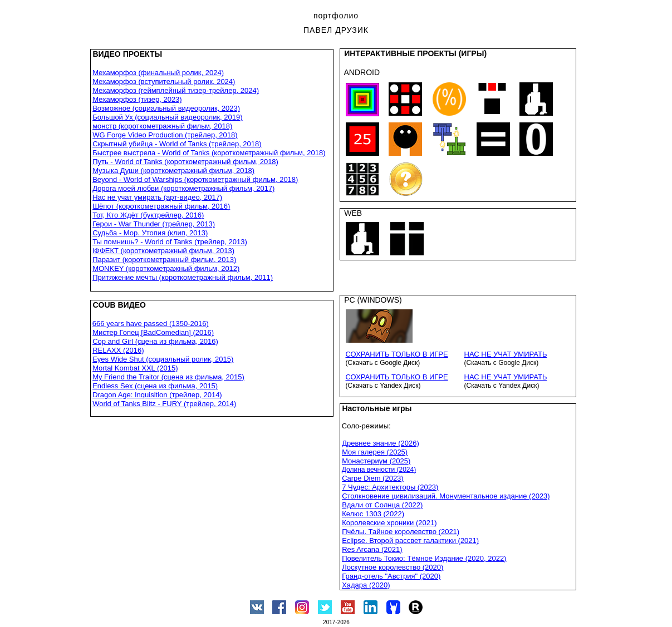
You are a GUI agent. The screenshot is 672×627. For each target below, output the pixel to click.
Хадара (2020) (366, 585)
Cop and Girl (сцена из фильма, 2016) (155, 341)
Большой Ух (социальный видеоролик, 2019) (167, 117)
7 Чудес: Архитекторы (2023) (390, 487)
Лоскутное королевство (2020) (393, 567)
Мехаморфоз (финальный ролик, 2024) (158, 73)
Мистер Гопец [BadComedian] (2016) (153, 332)
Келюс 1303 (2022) (373, 514)
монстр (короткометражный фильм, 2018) (162, 126)
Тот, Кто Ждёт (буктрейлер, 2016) (148, 215)
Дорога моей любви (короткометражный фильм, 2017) (183, 188)
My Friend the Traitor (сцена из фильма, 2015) (168, 377)
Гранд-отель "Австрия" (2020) (391, 576)
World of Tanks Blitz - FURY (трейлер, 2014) (164, 404)
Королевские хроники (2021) (389, 523)
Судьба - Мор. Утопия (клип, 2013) (150, 233)
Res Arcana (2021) (372, 549)
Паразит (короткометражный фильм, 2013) (164, 260)
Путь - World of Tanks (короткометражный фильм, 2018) (185, 162)
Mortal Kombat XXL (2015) (135, 368)
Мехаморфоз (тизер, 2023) (137, 99)
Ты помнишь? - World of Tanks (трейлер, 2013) (170, 242)
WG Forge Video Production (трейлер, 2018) (165, 135)
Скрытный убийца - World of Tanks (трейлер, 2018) (177, 144)
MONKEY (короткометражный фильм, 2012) (166, 268)
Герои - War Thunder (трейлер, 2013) (154, 224)
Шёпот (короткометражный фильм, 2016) (161, 206)
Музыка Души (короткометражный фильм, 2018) (173, 171)
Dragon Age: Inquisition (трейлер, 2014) (157, 395)
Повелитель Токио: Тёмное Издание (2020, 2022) (424, 558)
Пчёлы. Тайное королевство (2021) (401, 532)
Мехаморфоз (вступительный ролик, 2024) (164, 82)
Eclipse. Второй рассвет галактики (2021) (410, 540)
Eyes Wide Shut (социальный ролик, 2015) (163, 359)
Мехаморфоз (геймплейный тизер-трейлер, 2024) (176, 90)
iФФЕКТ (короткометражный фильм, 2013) (163, 251)
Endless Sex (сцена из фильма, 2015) (155, 386)
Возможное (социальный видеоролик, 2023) (166, 108)
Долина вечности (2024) (379, 470)
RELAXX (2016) (118, 350)
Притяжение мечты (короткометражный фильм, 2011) (183, 277)
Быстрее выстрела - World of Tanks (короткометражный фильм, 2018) (209, 153)
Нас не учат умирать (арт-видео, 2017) (157, 197)
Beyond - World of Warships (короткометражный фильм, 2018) (195, 179)
